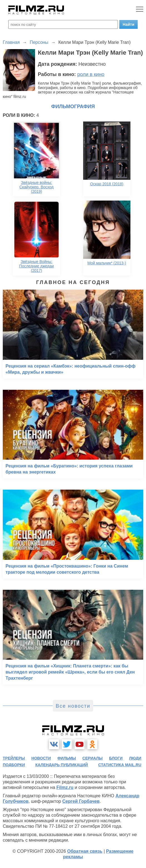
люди (135, 758)
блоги (116, 758)
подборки (14, 765)
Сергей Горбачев (81, 801)
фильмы (67, 758)
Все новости (73, 706)
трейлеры (14, 758)
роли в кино (91, 74)
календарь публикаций (62, 765)
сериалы (92, 758)
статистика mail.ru (120, 765)
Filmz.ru (65, 787)
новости (41, 758)
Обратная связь (85, 851)
